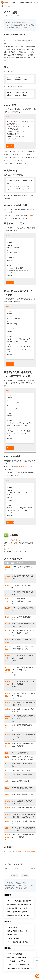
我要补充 (25, 875)
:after (7, 828)
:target (7, 757)
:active (7, 781)
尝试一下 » (10, 146)
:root (6, 753)
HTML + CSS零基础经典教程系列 (18, 965)
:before (7, 821)
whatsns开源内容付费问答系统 (17, 942)
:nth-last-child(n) (8, 658)
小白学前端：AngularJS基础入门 (18, 957)
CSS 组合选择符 (12, 868)
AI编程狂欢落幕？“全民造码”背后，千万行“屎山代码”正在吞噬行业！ (20, 908)
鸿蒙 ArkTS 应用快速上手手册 (17, 931)
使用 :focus (8, 549)
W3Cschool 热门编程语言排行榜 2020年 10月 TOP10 (20, 901)
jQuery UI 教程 (12, 935)
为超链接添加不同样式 (12, 540)
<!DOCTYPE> (24, 467)
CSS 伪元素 (29, 868)
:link (6, 770)
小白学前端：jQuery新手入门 (17, 961)
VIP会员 (37, 3)
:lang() (7, 837)
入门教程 (20, 3)
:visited (7, 774)
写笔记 (14, 875)
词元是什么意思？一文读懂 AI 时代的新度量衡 (20, 915)
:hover (7, 788)
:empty (7, 585)
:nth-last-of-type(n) (8, 670)
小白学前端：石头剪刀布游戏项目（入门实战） (21, 968)
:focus (7, 794)
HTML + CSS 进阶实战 (15, 954)
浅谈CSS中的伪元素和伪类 (26, 852)
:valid (7, 764)
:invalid (7, 617)
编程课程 (29, 3)
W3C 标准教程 (12, 927)
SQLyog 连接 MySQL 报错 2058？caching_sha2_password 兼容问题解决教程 (20, 912)
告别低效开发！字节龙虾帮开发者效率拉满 (20, 905)
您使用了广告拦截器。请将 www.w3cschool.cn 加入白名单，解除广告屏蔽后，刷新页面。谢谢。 (20, 25)
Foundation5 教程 (13, 938)
